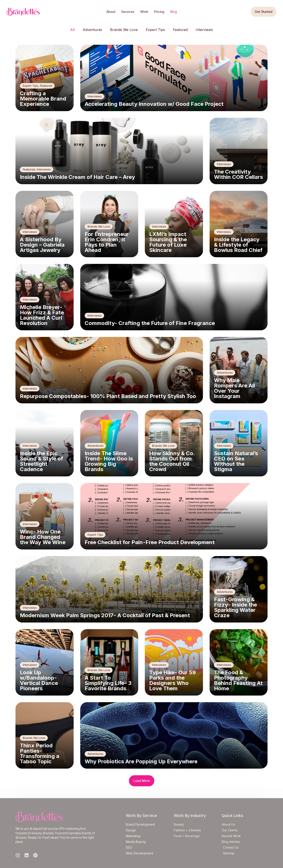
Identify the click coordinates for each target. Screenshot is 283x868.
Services (128, 12)
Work (144, 12)
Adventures (92, 30)
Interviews (204, 30)
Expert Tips (155, 30)
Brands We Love (124, 30)
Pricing (159, 12)
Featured (180, 30)
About (111, 12)
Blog (173, 12)
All (73, 30)
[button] (142, 781)
